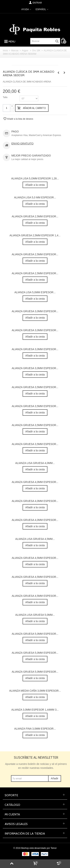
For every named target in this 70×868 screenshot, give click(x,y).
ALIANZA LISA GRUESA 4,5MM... (35, 539)
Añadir (55, 778)
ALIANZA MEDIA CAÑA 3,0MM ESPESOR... (35, 691)
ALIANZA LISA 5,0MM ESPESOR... (35, 292)
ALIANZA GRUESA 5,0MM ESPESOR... (35, 634)
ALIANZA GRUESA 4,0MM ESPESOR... (35, 482)
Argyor (25, 51)
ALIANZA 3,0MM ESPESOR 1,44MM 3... (35, 710)
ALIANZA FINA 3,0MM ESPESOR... (35, 729)
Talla (5, 97)
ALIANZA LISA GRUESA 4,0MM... (35, 463)
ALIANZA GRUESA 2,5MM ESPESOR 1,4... (35, 235)
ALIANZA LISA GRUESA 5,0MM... (35, 615)
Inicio (5, 51)
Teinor (54, 848)
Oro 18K (36, 51)
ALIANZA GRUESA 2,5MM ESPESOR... (35, 216)
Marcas (15, 51)
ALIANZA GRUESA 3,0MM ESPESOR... (35, 311)
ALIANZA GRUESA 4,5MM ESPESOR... (35, 558)
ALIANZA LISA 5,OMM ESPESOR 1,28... (35, 178)
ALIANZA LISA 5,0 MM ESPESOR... (35, 197)
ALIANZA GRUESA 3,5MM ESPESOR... (35, 387)
